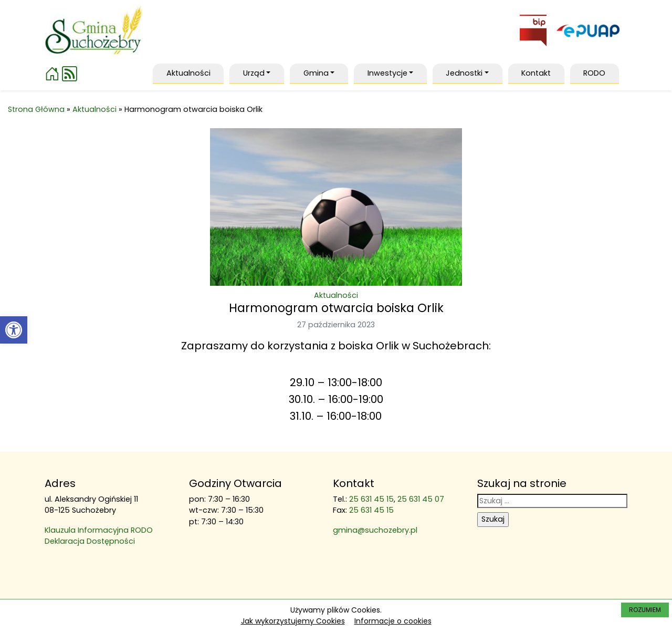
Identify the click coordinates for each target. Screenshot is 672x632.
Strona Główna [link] (36, 109)
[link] (14, 330)
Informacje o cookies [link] (393, 621)
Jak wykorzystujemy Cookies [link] (293, 621)
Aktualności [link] (94, 109)
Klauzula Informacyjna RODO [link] (99, 530)
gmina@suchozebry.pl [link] (375, 530)
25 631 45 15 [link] (371, 499)
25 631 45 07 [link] (421, 499)
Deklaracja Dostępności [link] (90, 541)
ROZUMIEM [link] (645, 610)
